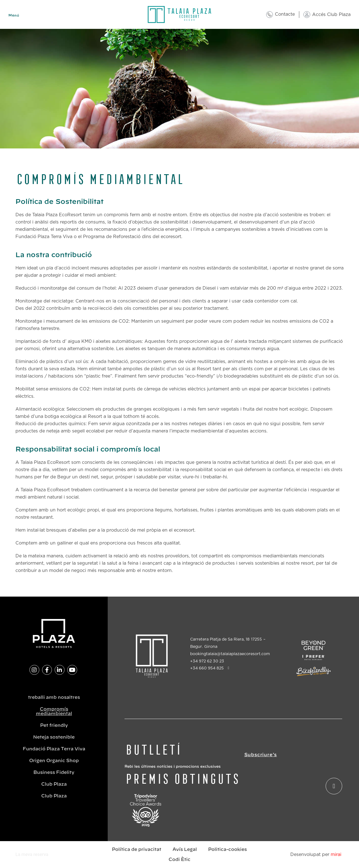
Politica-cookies (227, 850)
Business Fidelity (54, 772)
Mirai (336, 855)
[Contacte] (270, 15)
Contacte (285, 14)
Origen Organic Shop (54, 761)
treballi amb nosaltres (54, 697)
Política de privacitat (137, 850)
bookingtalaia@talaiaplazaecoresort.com (230, 654)
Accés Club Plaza (331, 15)
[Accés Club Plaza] (307, 15)
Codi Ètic (179, 860)
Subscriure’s (261, 755)
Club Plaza (54, 784)
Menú (14, 15)
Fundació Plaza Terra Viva (54, 749)
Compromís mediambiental (54, 711)
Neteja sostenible (54, 737)
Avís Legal (185, 850)
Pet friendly (54, 725)
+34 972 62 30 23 (207, 661)
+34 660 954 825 (207, 668)
